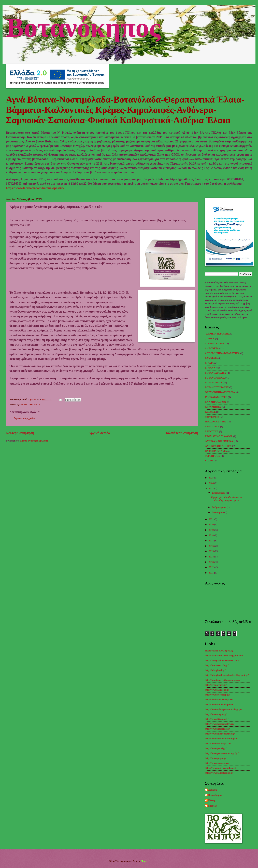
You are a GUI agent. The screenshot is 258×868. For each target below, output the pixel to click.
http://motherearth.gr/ (217, 665)
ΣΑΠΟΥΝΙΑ (212, 431)
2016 (212, 546)
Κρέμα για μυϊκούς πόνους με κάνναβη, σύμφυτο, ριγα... (227, 499)
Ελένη (211, 800)
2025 (212, 478)
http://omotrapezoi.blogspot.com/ (223, 680)
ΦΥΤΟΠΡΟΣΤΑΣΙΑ (216, 451)
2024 (212, 483)
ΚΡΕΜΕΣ (210, 412)
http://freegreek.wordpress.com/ (222, 660)
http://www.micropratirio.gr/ (220, 734)
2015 (212, 551)
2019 (212, 530)
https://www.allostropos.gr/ (219, 773)
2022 (212, 488)
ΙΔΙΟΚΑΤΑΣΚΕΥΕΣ (216, 397)
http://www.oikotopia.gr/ (218, 743)
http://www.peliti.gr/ (216, 748)
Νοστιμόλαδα (212, 417)
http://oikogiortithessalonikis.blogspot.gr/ (227, 675)
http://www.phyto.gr (216, 758)
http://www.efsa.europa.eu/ (219, 700)
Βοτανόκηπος (83, 26)
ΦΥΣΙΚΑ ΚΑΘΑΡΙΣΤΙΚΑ (219, 441)
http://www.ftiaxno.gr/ (217, 719)
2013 (212, 562)
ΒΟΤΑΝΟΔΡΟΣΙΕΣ (216, 373)
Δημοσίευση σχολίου (24, 418)
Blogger (145, 861)
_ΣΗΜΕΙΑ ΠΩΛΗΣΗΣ (217, 334)
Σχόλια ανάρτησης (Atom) (34, 441)
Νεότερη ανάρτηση (20, 433)
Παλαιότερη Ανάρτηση (181, 433)
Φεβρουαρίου (219, 507)
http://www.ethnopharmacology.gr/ (223, 709)
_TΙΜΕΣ (210, 339)
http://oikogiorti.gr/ (215, 670)
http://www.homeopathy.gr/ (219, 724)
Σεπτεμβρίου (219, 493)
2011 (211, 573)
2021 (212, 519)
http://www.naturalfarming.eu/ (221, 739)
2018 (212, 535)
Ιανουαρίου (218, 512)
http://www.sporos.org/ (217, 763)
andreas (212, 806)
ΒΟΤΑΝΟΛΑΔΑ (213, 382)
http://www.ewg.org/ (216, 714)
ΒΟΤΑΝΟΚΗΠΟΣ (215, 378)
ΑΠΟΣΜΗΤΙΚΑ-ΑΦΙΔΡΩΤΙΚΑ (222, 353)
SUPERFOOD (213, 456)
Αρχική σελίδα (99, 433)
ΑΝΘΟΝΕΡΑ (212, 348)
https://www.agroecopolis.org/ (221, 768)
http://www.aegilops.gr (217, 690)
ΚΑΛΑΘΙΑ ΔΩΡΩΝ (215, 402)
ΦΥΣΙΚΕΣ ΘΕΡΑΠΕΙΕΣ (218, 446)
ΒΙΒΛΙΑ (209, 363)
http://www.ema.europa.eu (219, 704)
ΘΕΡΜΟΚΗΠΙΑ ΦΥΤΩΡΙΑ (220, 392)
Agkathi (213, 790)
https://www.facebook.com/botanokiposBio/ (35, 188)
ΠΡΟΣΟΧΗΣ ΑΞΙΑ (30, 405)
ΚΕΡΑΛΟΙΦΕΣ (213, 407)
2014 (212, 557)
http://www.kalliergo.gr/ (218, 729)
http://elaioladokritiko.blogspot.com (224, 656)
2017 (212, 541)
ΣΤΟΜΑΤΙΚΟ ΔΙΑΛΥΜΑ (219, 436)
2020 (212, 525)
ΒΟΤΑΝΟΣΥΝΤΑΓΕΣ (217, 387)
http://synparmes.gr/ (216, 685)
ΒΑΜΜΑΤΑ (211, 358)
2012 (212, 567)
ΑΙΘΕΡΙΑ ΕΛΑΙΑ (214, 343)
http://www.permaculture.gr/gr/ (222, 753)
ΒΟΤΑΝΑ (210, 368)
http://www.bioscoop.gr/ (218, 695)
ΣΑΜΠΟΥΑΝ (212, 426)
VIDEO (209, 461)
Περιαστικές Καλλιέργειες (219, 651)
